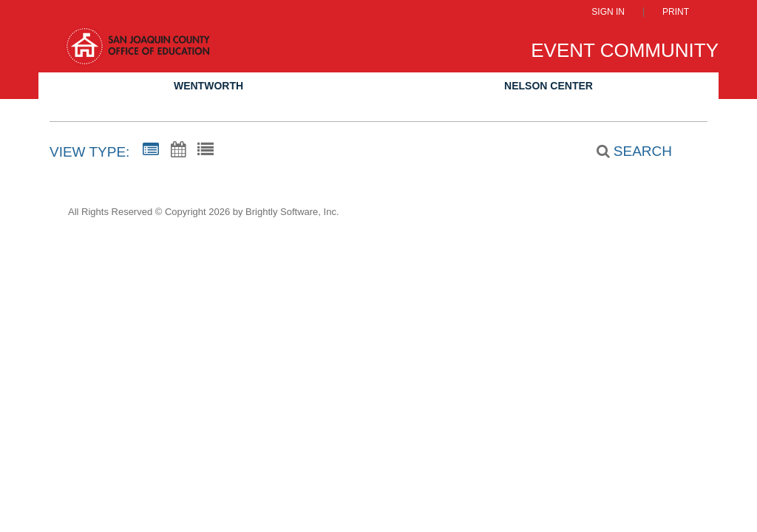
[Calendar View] (178, 150)
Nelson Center (549, 86)
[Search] (626, 151)
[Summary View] (151, 150)
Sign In (608, 12)
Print (676, 12)
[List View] (206, 150)
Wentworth (208, 86)
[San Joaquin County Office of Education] (137, 53)
